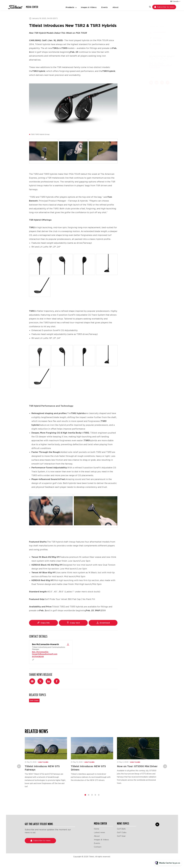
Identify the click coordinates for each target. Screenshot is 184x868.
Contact (98, 847)
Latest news (99, 832)
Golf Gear (121, 836)
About (115, 7)
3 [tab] (92, 797)
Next (165, 769)
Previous (19, 769)
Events (105, 7)
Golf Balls (121, 829)
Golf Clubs (34, 700)
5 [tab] (99, 797)
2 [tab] (89, 797)
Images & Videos (89, 7)
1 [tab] (85, 797)
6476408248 (38, 657)
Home (97, 829)
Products (70, 7)
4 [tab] (95, 797)
